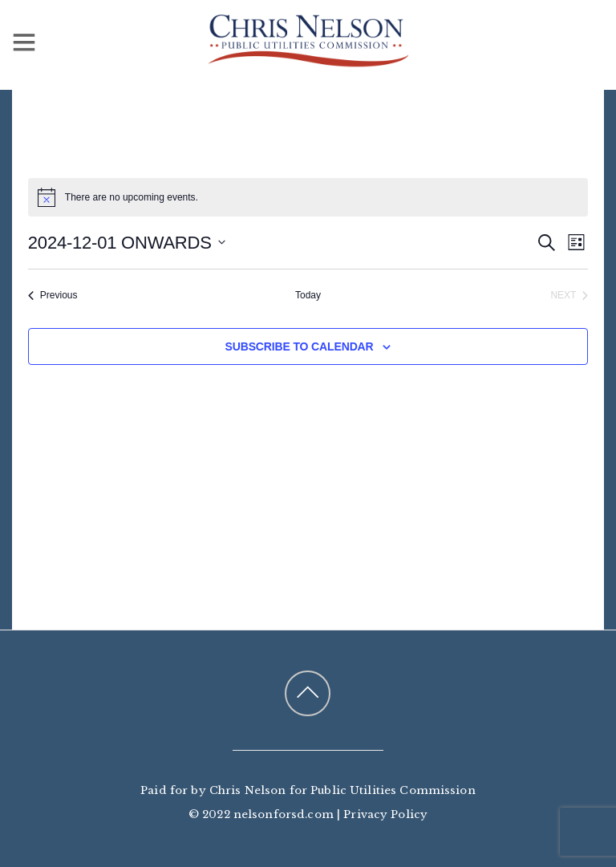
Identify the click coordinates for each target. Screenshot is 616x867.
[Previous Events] (53, 296)
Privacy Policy (385, 814)
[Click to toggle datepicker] (127, 243)
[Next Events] (570, 296)
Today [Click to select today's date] (308, 295)
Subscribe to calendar (300, 346)
